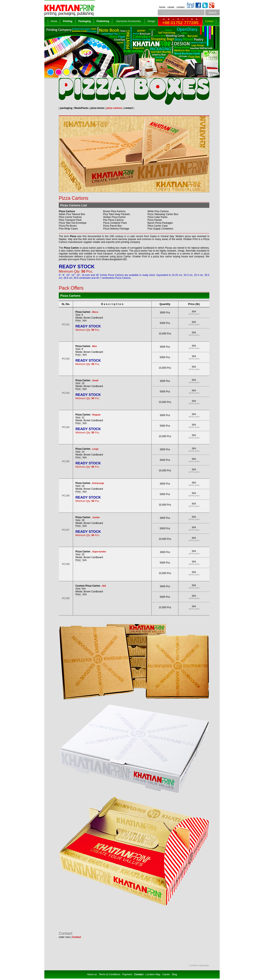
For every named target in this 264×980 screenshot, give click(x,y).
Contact (209, 21)
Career (166, 974)
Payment (127, 974)
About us (92, 974)
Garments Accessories (128, 21)
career (171, 7)
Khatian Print (190, 239)
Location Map (153, 974)
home (162, 7)
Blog (174, 974)
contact (181, 7)
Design (151, 21)
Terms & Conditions (110, 974)
